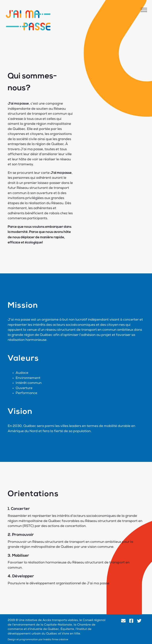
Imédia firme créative (56, 640)
